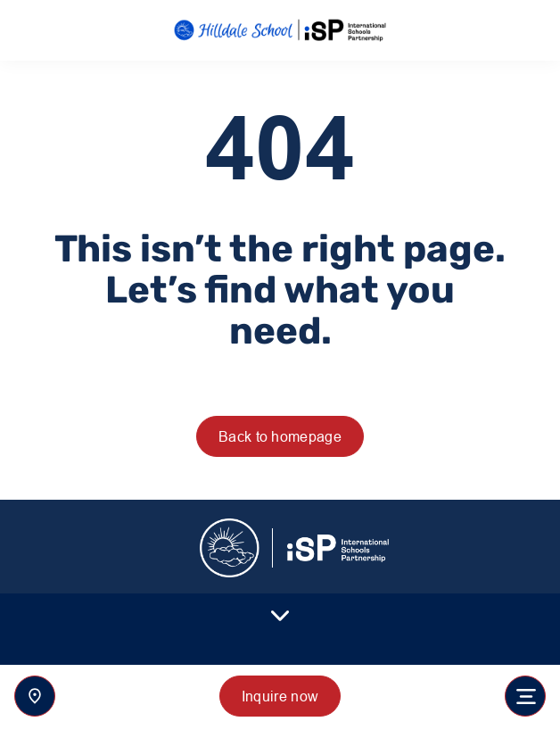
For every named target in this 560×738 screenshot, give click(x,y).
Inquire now (280, 696)
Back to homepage (280, 436)
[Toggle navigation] (525, 696)
